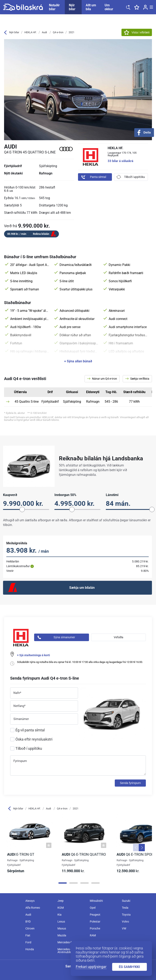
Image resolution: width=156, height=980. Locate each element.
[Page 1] (63, 883)
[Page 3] (84, 883)
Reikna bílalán (41, 234)
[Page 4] (95, 883)
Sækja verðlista (137, 379)
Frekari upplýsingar (91, 967)
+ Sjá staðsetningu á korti (34, 655)
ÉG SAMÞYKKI (129, 967)
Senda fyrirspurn (130, 783)
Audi (44, 32)
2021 (71, 32)
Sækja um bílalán (82, 588)
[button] (136, 848)
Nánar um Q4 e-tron (102, 379)
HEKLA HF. (30, 32)
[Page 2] (74, 883)
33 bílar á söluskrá (120, 161)
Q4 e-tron (58, 32)
